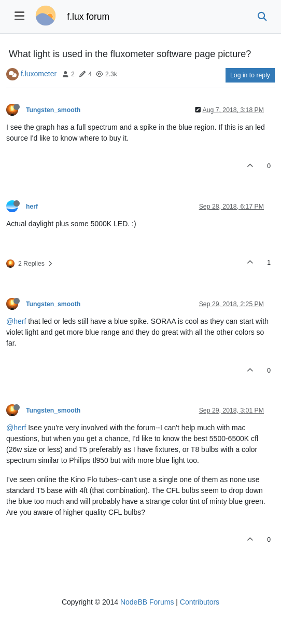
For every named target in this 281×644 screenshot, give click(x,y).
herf (32, 207)
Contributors (200, 602)
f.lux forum (88, 17)
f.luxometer (39, 74)
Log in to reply (250, 75)
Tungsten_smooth (53, 110)
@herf (16, 321)
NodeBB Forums (147, 602)
